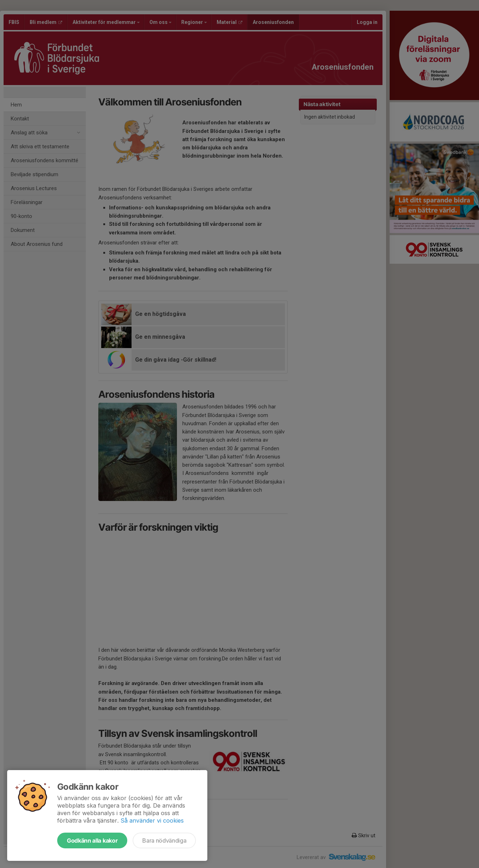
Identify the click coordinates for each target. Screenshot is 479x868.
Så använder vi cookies (152, 820)
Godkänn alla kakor (92, 840)
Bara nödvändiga (164, 840)
